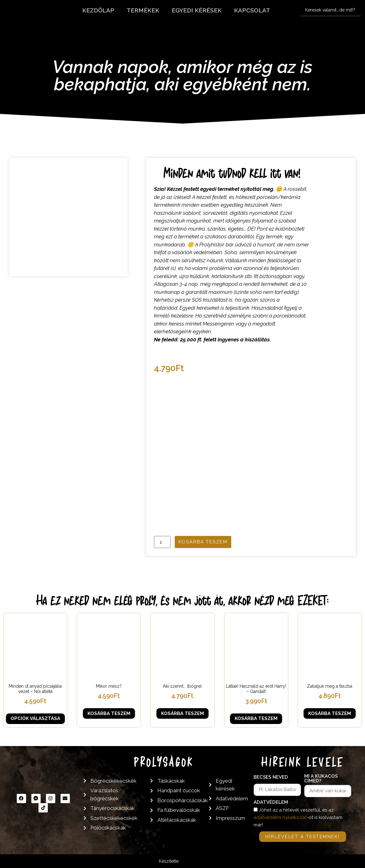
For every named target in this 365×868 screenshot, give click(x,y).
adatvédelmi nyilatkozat (280, 817)
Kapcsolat (252, 10)
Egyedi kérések (197, 10)
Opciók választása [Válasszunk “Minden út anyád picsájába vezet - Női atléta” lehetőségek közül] (35, 718)
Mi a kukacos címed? (321, 779)
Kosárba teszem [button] (109, 713)
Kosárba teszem (203, 542)
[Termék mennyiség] (162, 542)
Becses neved (271, 777)
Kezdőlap (98, 10)
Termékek (143, 10)
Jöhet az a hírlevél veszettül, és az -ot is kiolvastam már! (298, 817)
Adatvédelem (271, 803)
